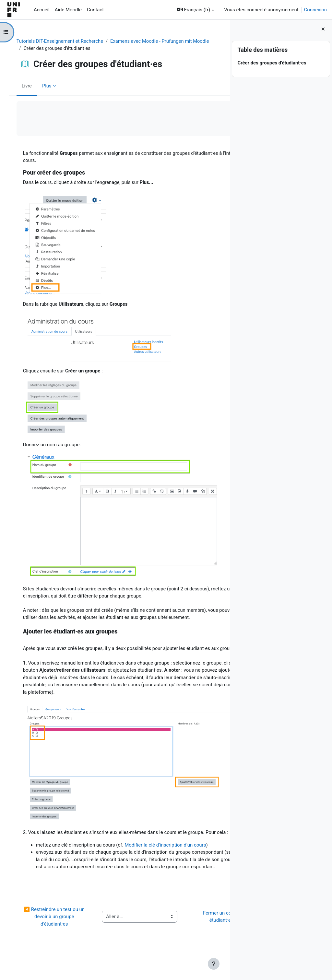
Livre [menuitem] (33, 86)
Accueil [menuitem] (42, 10)
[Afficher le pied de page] (214, 964)
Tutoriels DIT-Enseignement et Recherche (67, 41)
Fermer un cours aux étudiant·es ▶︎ (189, 937)
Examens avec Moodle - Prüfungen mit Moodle (80, 48)
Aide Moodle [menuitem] (68, 10)
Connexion (315, 10)
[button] (196, 10)
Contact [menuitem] (95, 10)
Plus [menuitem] (54, 86)
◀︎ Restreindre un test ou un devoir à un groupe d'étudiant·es (53, 937)
